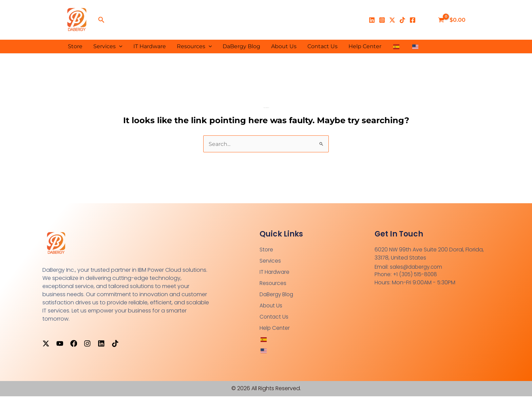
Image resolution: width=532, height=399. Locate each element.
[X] (392, 20)
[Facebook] (413, 20)
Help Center (365, 46)
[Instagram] (382, 20)
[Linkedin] (372, 20)
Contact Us (322, 46)
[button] (101, 20)
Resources (194, 46)
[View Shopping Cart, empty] (452, 20)
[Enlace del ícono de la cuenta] (425, 20)
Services (108, 46)
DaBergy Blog (241, 46)
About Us (284, 46)
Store (75, 46)
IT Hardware (150, 46)
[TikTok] (402, 20)
